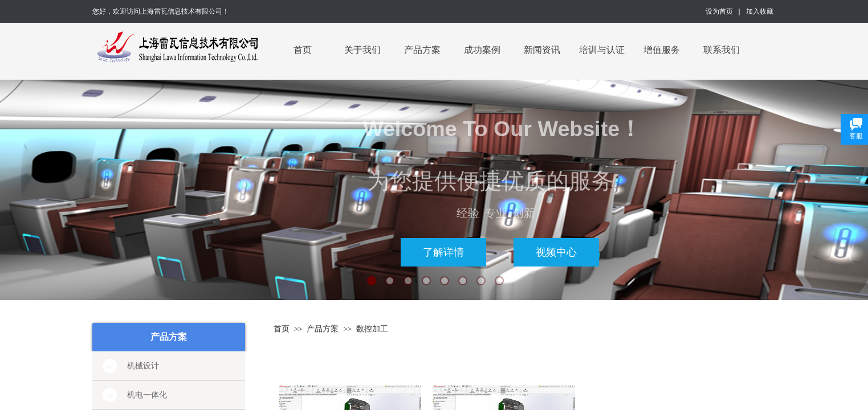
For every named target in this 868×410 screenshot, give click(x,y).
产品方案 (422, 50)
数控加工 (372, 329)
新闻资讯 (542, 50)
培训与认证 (602, 50)
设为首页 (719, 11)
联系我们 (722, 50)
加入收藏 (760, 11)
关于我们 (362, 50)
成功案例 (482, 50)
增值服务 (662, 50)
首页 (303, 50)
